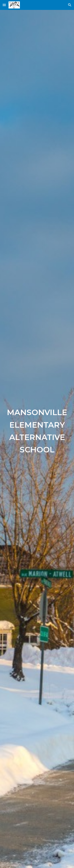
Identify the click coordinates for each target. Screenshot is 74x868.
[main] (37, 439)
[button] (4, 5)
